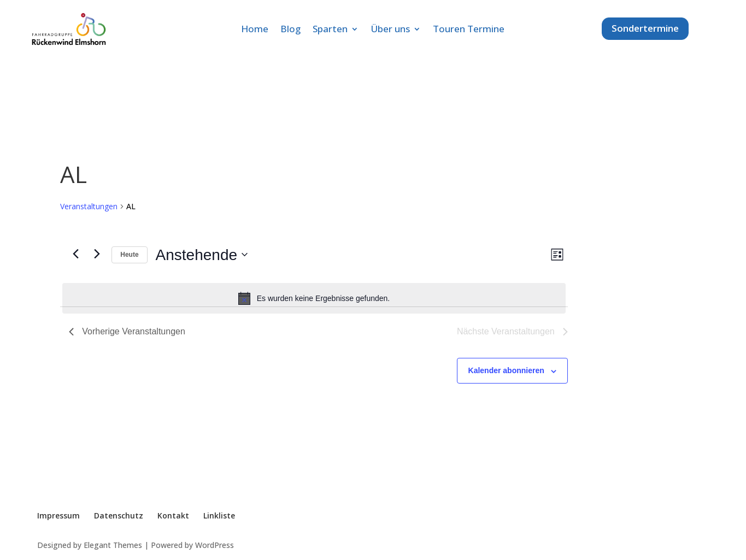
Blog (290, 30)
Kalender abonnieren (506, 370)
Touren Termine (469, 30)
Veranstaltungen (89, 206)
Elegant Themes (113, 545)
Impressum (58, 515)
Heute (129, 255)
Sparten (330, 30)
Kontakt (173, 515)
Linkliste (219, 515)
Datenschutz (119, 515)
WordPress (215, 545)
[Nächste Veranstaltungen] (97, 254)
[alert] (314, 298)
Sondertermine (645, 28)
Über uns (390, 30)
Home (255, 30)
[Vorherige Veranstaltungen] (75, 254)
